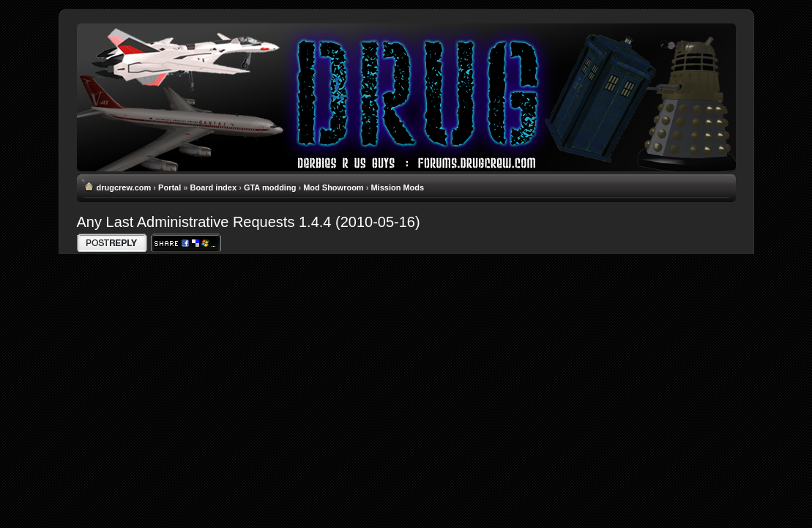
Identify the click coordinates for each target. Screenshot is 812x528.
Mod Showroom (334, 187)
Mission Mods (397, 187)
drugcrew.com (124, 187)
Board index (214, 187)
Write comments (112, 243)
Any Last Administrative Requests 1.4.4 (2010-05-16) (249, 222)
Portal (170, 187)
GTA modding (270, 187)
